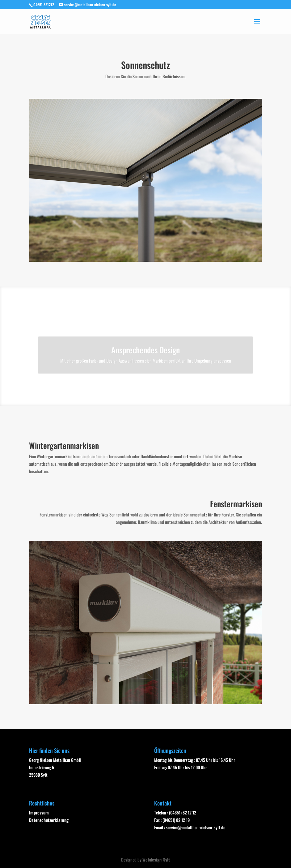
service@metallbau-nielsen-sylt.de (196, 827)
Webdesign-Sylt (156, 859)
